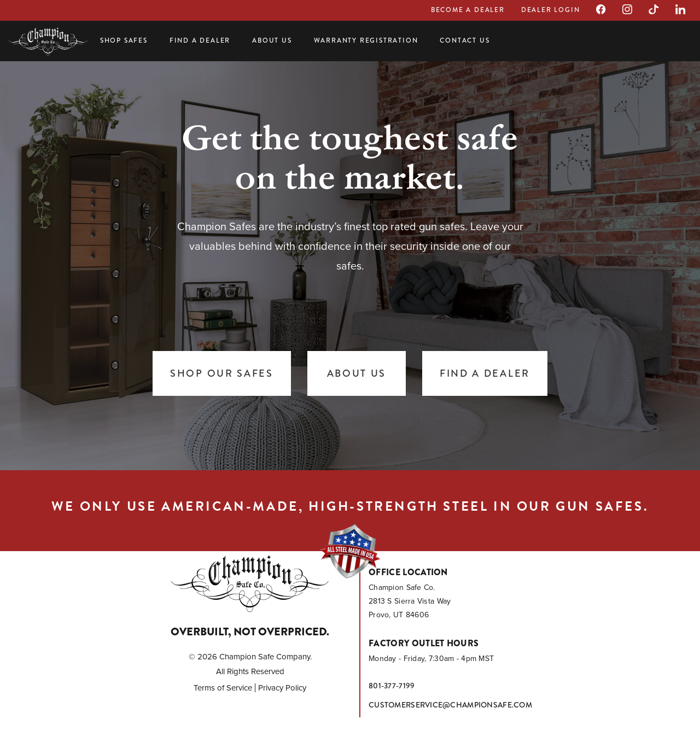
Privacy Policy (282, 688)
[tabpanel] (350, 262)
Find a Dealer (200, 41)
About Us (272, 41)
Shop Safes (124, 41)
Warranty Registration (366, 41)
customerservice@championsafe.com (450, 705)
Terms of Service (223, 688)
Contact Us (465, 41)
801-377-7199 (392, 686)
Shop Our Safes (222, 373)
